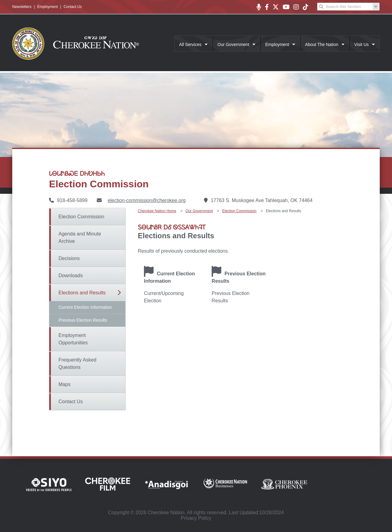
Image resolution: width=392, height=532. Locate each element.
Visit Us (362, 44)
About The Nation (322, 44)
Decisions (69, 258)
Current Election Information (85, 307)
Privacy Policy (196, 518)
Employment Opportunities (73, 339)
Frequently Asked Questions (77, 364)
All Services (190, 44)
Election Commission (81, 217)
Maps (64, 384)
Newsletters (22, 7)
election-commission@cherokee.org (147, 200)
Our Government (233, 44)
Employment (48, 7)
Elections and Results (82, 293)
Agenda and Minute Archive (80, 237)
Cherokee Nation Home (157, 211)
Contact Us (73, 7)
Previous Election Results (83, 320)
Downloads (71, 276)
